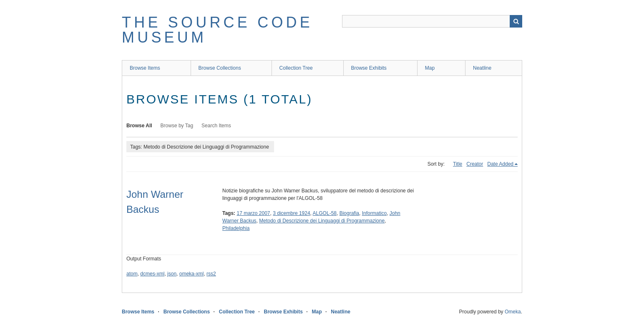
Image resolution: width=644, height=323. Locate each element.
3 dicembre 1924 (291, 213)
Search (516, 21)
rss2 (211, 274)
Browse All (139, 126)
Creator (475, 164)
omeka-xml (192, 274)
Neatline (482, 68)
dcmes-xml (152, 274)
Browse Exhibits (369, 68)
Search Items (216, 126)
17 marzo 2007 (253, 213)
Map (430, 68)
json (172, 274)
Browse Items (145, 68)
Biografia (349, 213)
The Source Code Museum (217, 30)
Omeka (513, 312)
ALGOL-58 (325, 213)
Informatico (374, 213)
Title (458, 164)
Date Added (500, 164)
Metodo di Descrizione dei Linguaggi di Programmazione (322, 221)
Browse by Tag (177, 126)
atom (132, 274)
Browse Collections (220, 68)
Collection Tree (296, 68)
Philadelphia (236, 228)
